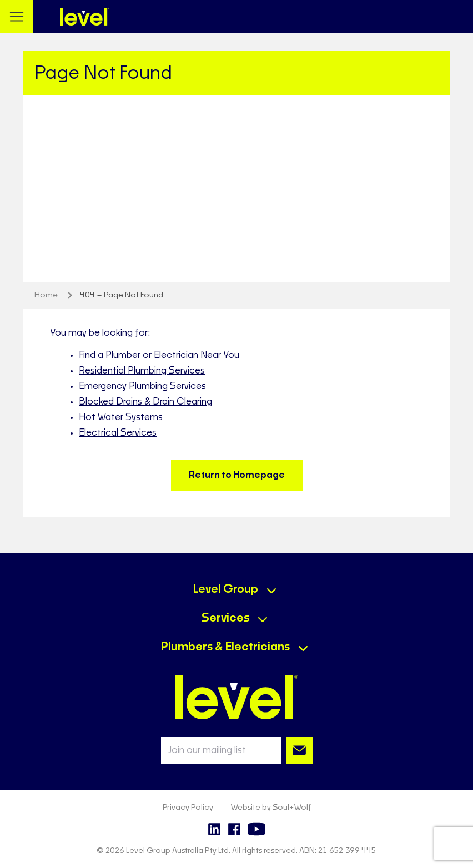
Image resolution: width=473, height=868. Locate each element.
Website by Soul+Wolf (271, 808)
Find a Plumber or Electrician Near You (159, 355)
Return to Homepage (237, 475)
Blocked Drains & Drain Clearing (145, 402)
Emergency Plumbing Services (142, 386)
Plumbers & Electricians (225, 647)
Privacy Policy (188, 808)
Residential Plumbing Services (142, 371)
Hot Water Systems (121, 417)
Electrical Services (118, 433)
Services (225, 618)
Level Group (226, 589)
